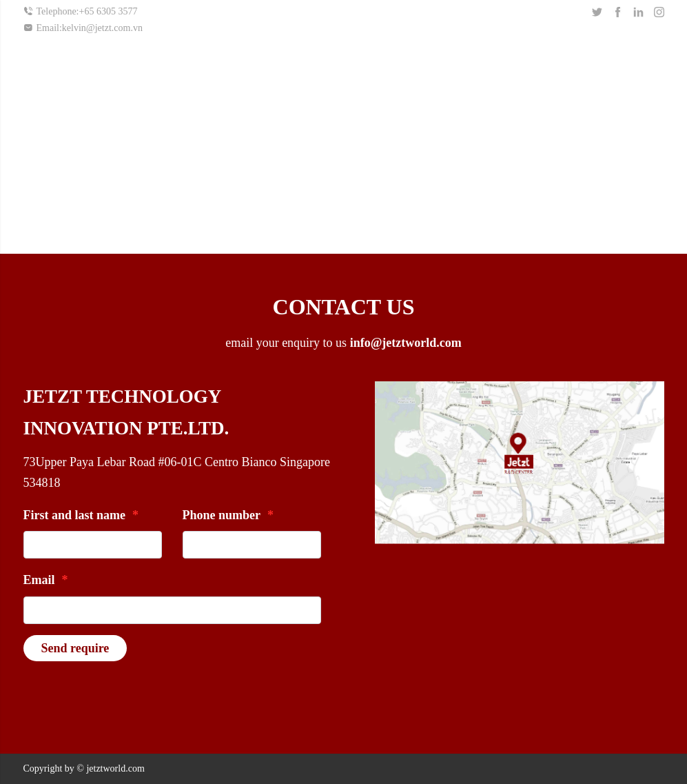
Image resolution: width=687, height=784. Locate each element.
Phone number (228, 515)
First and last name (81, 515)
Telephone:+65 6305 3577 (81, 11)
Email (46, 580)
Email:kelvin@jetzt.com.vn (83, 27)
